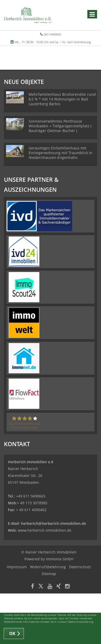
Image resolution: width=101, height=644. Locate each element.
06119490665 (52, 34)
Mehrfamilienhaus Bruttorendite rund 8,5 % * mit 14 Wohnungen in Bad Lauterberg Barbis (62, 99)
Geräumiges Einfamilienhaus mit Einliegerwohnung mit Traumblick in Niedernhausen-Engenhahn (60, 153)
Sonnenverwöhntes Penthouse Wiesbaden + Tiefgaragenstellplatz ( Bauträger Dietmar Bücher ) (60, 126)
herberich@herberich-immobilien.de (54, 523)
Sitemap (49, 574)
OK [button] (12, 633)
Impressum (17, 567)
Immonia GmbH (60, 559)
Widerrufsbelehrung (48, 567)
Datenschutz (80, 567)
